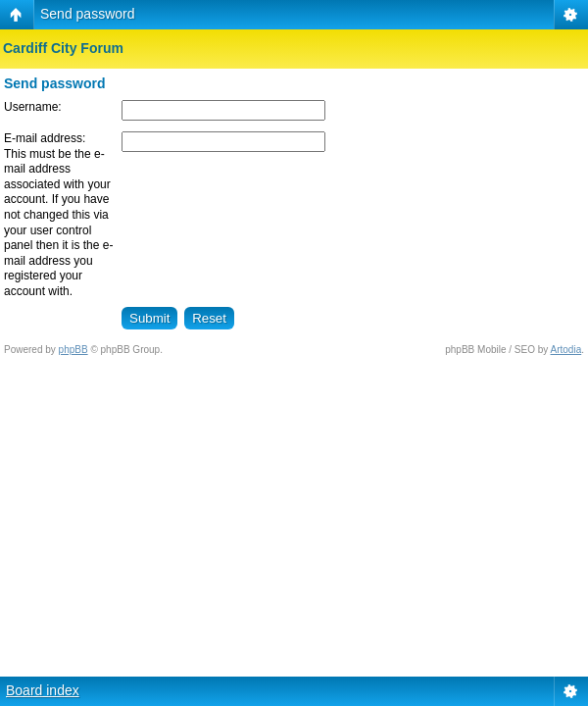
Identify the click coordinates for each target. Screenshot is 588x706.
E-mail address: (45, 138)
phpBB (73, 350)
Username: (33, 107)
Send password (88, 14)
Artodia (566, 350)
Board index (43, 690)
